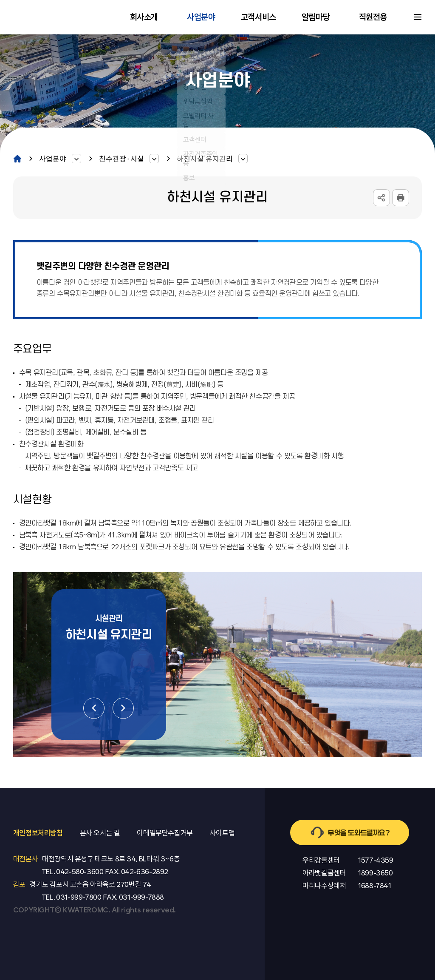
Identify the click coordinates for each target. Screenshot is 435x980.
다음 (123, 708)
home (17, 158)
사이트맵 (418, 17)
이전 (94, 708)
